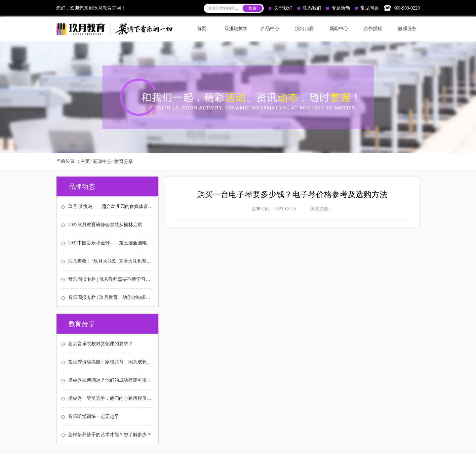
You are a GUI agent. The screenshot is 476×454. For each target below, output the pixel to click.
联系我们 (309, 8)
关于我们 (281, 8)
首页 (202, 29)
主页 (85, 162)
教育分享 (124, 162)
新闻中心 (102, 162)
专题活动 (338, 8)
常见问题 (367, 8)
